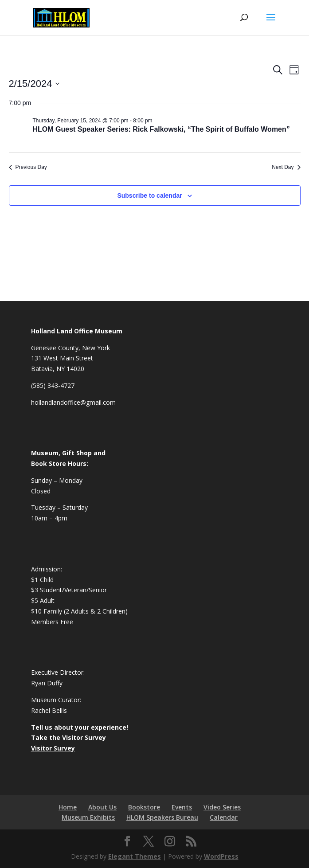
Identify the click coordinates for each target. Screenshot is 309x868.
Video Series (222, 807)
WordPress (221, 856)
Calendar (224, 817)
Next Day (286, 167)
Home (68, 807)
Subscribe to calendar (149, 195)
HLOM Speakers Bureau (162, 817)
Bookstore (144, 807)
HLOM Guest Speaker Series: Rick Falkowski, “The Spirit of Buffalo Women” (161, 129)
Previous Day (28, 167)
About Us (102, 807)
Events (182, 807)
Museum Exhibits (88, 817)
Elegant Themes (135, 856)
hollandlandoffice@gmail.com (73, 402)
